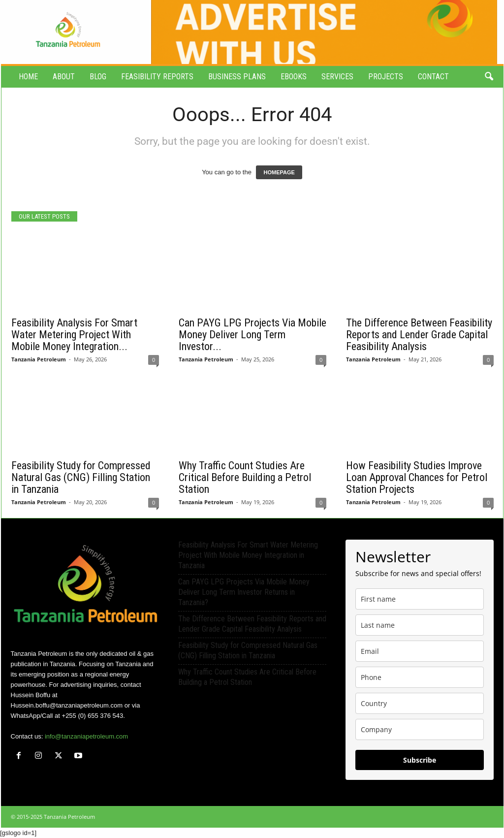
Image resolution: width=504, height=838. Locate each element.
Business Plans (237, 77)
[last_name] (420, 625)
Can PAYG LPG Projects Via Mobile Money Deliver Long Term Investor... (252, 335)
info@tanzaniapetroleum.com (86, 736)
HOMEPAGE (279, 172)
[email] (420, 651)
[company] (420, 729)
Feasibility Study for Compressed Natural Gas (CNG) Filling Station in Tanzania (81, 477)
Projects (386, 77)
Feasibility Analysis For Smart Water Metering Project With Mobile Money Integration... (74, 335)
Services (337, 77)
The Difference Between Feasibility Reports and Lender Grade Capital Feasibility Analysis (419, 335)
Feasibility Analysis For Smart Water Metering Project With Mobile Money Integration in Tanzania (248, 555)
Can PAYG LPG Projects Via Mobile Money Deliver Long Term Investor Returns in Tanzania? (244, 592)
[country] (420, 703)
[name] (420, 599)
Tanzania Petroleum (39, 359)
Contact (433, 77)
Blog (98, 77)
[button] (489, 77)
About (64, 77)
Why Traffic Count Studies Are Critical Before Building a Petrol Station (245, 477)
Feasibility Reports (157, 77)
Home (28, 77)
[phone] (420, 677)
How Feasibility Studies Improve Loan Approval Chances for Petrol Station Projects (417, 477)
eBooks (294, 77)
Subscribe (420, 760)
